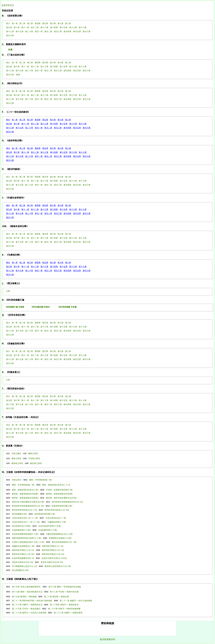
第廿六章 (87, 128)
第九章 (9, 124)
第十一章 (25, 124)
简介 (8, 177)
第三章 (30, 120)
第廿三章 (58, 128)
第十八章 (10, 128)
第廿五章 (77, 128)
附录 (18, 75)
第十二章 (35, 124)
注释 (8, 291)
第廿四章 (67, 128)
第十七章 (83, 124)
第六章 (53, 120)
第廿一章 (39, 128)
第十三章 (44, 124)
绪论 (8, 120)
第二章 (22, 120)
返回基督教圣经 (107, 639)
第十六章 (73, 124)
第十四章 (54, 124)
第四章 (38, 120)
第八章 (68, 120)
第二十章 (29, 128)
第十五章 (64, 124)
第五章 (45, 120)
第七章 (60, 120)
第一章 (15, 120)
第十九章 (20, 128)
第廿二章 (48, 128)
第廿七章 (10, 132)
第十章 (17, 124)
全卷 (10, 50)
